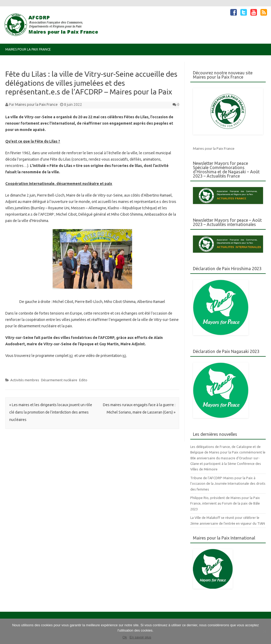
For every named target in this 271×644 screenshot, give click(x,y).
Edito (83, 380)
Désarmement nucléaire (59, 380)
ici (71, 356)
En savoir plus (140, 637)
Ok (125, 637)
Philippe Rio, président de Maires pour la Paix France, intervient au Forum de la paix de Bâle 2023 (225, 503)
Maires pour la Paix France (28, 49)
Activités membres (25, 380)
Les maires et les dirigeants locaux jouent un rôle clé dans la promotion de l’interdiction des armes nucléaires (51, 412)
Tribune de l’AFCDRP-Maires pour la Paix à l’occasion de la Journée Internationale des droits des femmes (228, 484)
